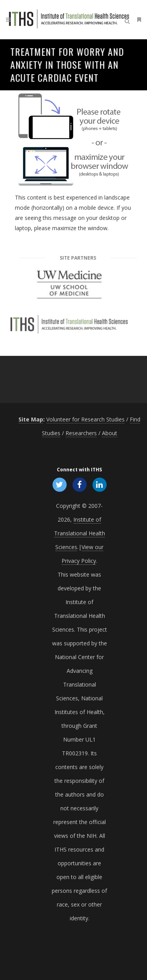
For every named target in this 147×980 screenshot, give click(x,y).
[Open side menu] (138, 19)
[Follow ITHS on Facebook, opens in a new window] (79, 484)
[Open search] (129, 20)
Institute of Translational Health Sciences (80, 533)
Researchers (81, 433)
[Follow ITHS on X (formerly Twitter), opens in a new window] (59, 484)
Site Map (31, 419)
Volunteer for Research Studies (85, 419)
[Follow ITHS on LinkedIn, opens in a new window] (100, 484)
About (110, 433)
